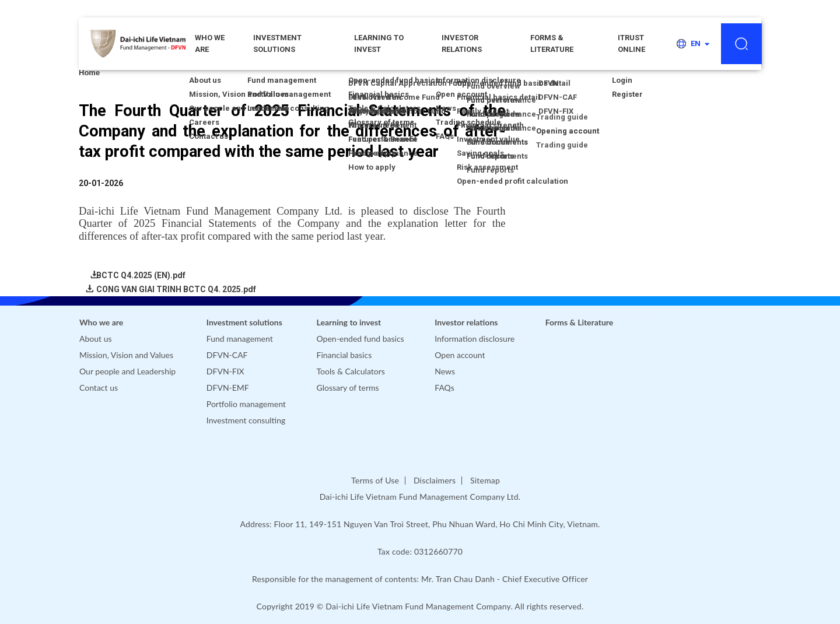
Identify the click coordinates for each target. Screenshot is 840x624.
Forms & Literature (552, 43)
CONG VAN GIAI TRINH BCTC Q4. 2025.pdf (176, 289)
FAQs (444, 388)
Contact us (99, 388)
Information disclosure (475, 339)
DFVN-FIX (225, 371)
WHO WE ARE (210, 43)
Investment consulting (246, 420)
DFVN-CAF (227, 355)
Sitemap (485, 480)
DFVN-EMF (228, 388)
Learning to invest (379, 43)
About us (96, 339)
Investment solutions (277, 43)
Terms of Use (375, 480)
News (445, 371)
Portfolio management (246, 404)
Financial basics (344, 355)
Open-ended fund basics (360, 339)
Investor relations (462, 43)
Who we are (101, 322)
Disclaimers (435, 480)
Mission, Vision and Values (126, 355)
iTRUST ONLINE (631, 43)
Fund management (240, 339)
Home (89, 73)
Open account (460, 355)
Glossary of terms (348, 388)
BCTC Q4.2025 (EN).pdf (141, 275)
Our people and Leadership (127, 371)
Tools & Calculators (351, 371)
